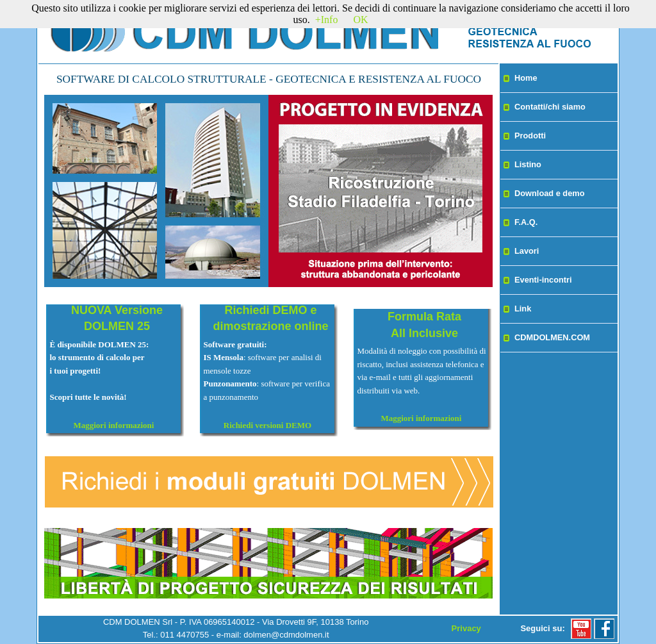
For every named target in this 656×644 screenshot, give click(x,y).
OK (360, 20)
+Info (327, 20)
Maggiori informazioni (113, 425)
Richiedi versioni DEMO (267, 425)
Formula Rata (424, 317)
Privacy (466, 628)
